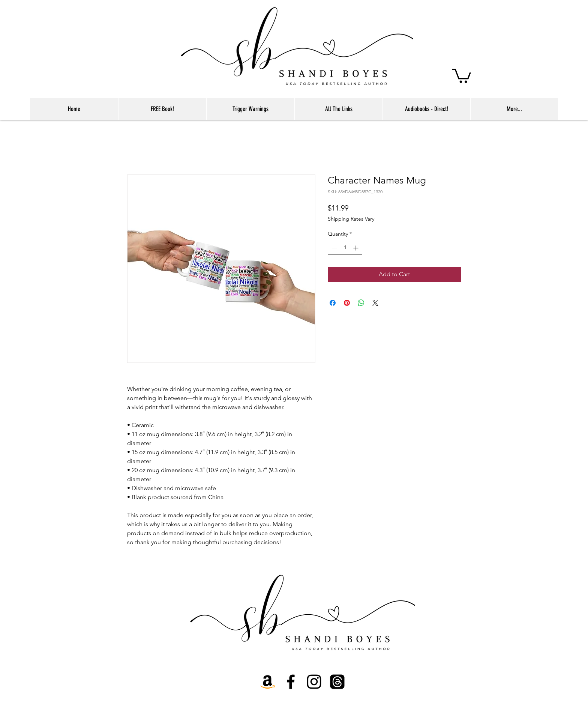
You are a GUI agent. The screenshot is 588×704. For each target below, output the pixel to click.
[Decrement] (334, 248)
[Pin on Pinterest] (347, 303)
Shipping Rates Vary (351, 219)
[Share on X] (375, 303)
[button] (462, 75)
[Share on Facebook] (333, 303)
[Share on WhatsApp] (361, 303)
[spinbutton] (345, 248)
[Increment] (356, 248)
